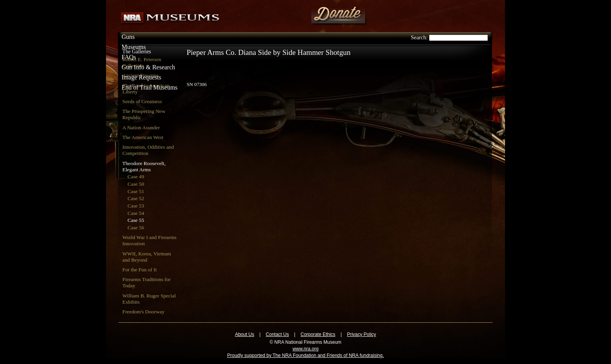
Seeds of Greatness (142, 101)
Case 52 (136, 198)
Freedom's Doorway (143, 312)
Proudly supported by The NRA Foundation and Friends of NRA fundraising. (305, 355)
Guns (128, 37)
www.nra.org (306, 349)
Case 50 (136, 184)
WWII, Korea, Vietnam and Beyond (147, 257)
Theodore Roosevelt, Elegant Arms (144, 166)
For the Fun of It (140, 270)
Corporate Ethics (318, 334)
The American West (143, 137)
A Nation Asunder (141, 127)
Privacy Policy (361, 334)
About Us (245, 334)
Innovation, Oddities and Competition (148, 150)
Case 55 (136, 220)
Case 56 (136, 228)
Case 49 (136, 177)
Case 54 (136, 213)
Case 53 (136, 206)
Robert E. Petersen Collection (142, 62)
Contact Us (277, 334)
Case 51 (136, 191)
